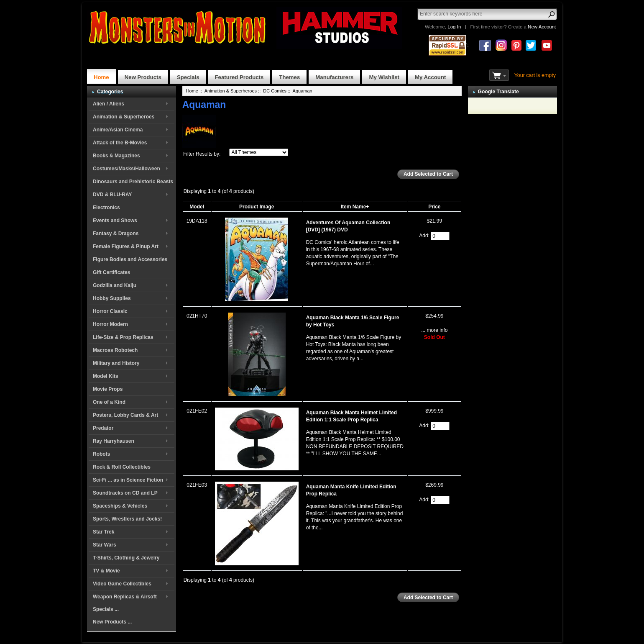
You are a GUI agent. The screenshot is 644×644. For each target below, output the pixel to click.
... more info (434, 330)
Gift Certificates (111, 272)
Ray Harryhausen (114, 441)
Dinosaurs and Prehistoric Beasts (133, 182)
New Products (143, 77)
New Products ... (112, 622)
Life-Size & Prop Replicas (123, 337)
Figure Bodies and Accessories (130, 259)
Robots (101, 454)
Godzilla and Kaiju (115, 285)
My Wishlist (384, 77)
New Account (542, 27)
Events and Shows (115, 221)
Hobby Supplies (112, 298)
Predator (103, 428)
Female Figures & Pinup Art (126, 246)
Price (434, 207)
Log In (454, 27)
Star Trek (103, 532)
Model (197, 207)
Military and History (116, 363)
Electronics (106, 208)
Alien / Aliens (109, 104)
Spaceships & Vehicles (120, 506)
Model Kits (106, 376)
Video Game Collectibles (122, 584)
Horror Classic (110, 311)
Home (101, 77)
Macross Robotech (115, 350)
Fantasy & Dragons (116, 233)
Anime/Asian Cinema (118, 130)
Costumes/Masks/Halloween (126, 169)
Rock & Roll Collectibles (122, 467)
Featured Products (239, 77)
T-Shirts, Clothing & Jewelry (126, 558)
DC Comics (275, 91)
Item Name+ (355, 207)
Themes (289, 77)
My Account (430, 77)
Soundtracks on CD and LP (125, 493)
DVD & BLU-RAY (112, 195)
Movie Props (108, 389)
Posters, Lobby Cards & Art (125, 415)
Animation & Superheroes (124, 117)
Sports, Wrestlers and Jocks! (127, 519)
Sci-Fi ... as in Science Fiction (128, 480)
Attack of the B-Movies (120, 143)
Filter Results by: (202, 154)
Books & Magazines (116, 156)
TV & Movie (106, 571)
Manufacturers (334, 77)
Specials (188, 77)
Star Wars (105, 545)
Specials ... (106, 609)
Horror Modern (110, 324)
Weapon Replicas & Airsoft (125, 597)
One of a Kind (109, 402)
